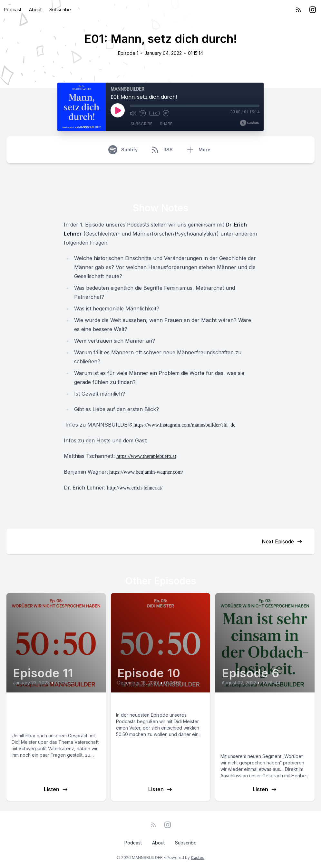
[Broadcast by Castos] (249, 123)
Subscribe (60, 10)
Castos (198, 858)
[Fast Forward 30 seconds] (166, 113)
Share (166, 124)
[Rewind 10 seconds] (143, 113)
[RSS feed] (298, 10)
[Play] (118, 110)
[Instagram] (313, 10)
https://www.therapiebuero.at (146, 456)
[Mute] (133, 113)
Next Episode (282, 541)
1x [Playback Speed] (155, 113)
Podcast (13, 10)
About (35, 10)
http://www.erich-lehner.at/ (135, 488)
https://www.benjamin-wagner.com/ (146, 472)
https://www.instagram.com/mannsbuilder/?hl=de (184, 425)
